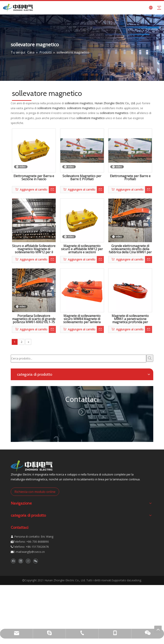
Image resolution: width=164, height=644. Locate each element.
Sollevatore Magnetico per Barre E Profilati (82, 178)
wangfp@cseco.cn (33, 552)
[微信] (35, 561)
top (158, 629)
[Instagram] (28, 561)
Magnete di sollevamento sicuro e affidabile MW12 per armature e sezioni (82, 249)
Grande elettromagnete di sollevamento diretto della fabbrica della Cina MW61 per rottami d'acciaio (130, 249)
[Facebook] (13, 561)
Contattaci (82, 399)
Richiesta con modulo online (35, 492)
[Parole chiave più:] (150, 358)
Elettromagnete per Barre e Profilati (130, 178)
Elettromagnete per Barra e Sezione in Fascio (34, 178)
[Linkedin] (21, 561)
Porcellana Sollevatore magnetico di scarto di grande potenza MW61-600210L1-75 (34, 319)
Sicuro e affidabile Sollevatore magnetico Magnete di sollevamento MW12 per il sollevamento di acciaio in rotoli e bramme (34, 249)
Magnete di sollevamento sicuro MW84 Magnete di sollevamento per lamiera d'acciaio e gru (82, 319)
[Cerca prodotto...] (78, 359)
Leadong (136, 580)
